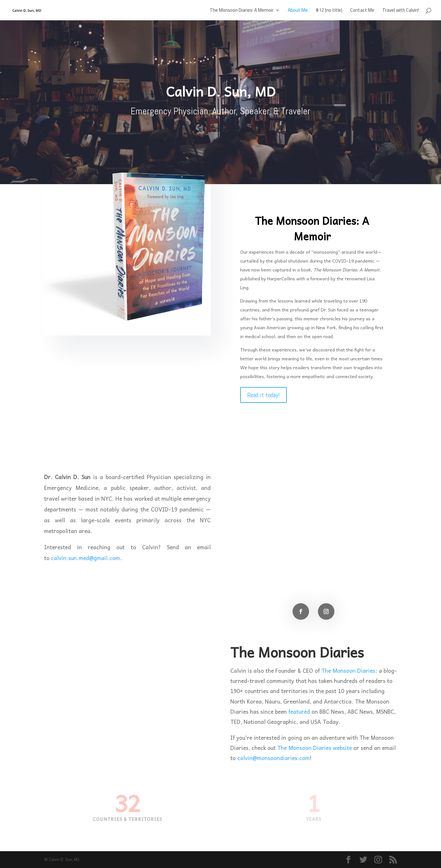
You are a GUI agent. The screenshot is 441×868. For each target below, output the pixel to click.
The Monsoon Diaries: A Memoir (242, 11)
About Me (298, 11)
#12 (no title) (329, 11)
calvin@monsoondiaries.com (273, 758)
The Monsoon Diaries (348, 671)
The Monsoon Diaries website (315, 748)
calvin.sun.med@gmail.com (86, 558)
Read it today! (263, 395)
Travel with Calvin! (401, 11)
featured (299, 711)
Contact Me (362, 11)
